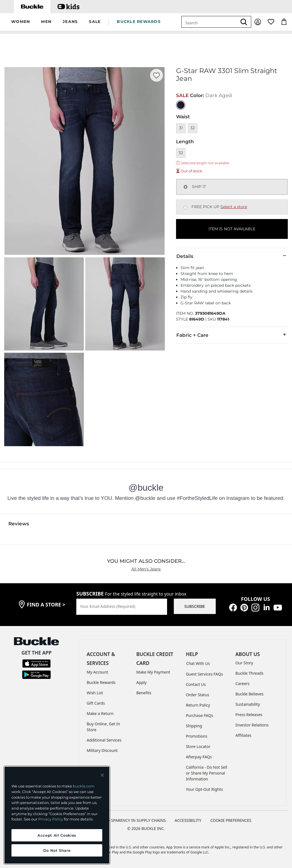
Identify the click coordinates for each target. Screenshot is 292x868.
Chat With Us (198, 663)
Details (232, 256)
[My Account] (258, 22)
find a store (46, 604)
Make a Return (100, 713)
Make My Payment (153, 672)
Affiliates (244, 735)
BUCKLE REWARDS (139, 22)
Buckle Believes (250, 694)
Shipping (194, 726)
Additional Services (104, 740)
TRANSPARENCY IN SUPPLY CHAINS (133, 820)
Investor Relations (252, 725)
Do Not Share (57, 850)
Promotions (197, 736)
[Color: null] (181, 105)
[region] (57, 815)
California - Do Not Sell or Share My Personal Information (206, 773)
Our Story (244, 663)
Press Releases (249, 715)
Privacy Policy (51, 819)
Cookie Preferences (231, 820)
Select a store (234, 207)
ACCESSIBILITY (188, 820)
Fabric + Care (232, 335)
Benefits (144, 693)
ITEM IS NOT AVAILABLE (232, 229)
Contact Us (196, 684)
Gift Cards (96, 703)
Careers (243, 684)
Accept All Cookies (57, 835)
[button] (21, 22)
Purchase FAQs (199, 715)
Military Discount (102, 750)
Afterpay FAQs (199, 757)
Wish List (95, 693)
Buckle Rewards (101, 682)
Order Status (197, 695)
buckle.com (84, 786)
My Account (97, 672)
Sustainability (248, 704)
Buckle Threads (250, 673)
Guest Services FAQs (204, 674)
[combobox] (209, 22)
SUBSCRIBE (195, 606)
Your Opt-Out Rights (204, 789)
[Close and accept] (102, 775)
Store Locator (198, 746)
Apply (142, 682)
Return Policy (198, 705)
